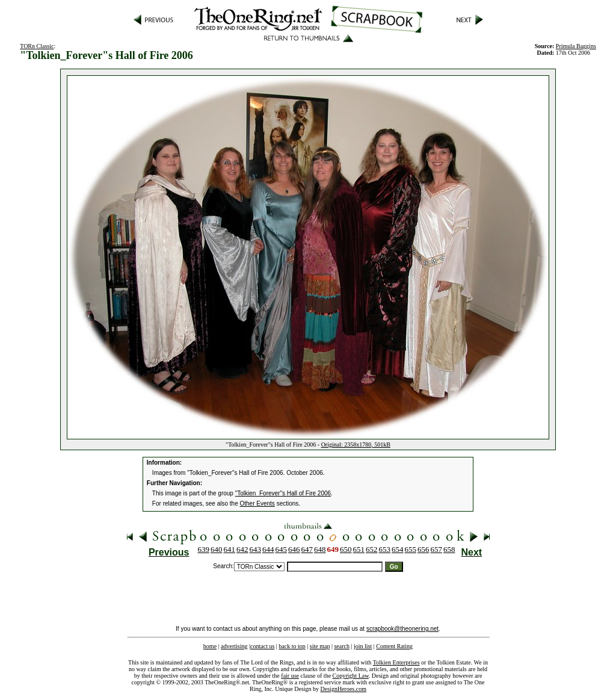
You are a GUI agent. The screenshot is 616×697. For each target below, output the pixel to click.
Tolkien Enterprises (396, 662)
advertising (234, 646)
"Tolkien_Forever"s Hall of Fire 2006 (283, 493)
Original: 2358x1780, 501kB (356, 445)
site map (320, 646)
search (342, 646)
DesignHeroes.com (343, 689)
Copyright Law (351, 676)
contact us (262, 646)
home (210, 646)
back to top (292, 646)
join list (363, 646)
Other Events (257, 503)
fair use (290, 676)
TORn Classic (37, 46)
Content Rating (394, 646)
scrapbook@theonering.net (402, 629)
